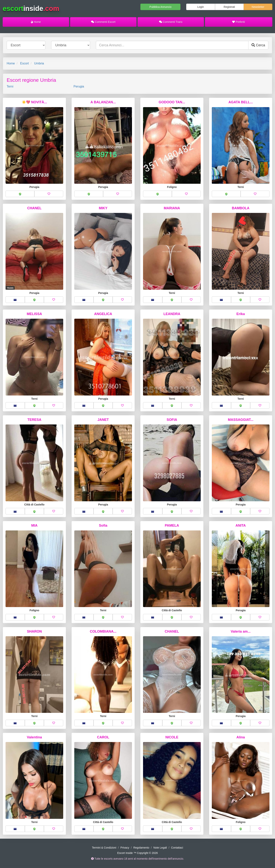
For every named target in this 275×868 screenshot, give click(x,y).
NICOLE (172, 737)
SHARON (34, 631)
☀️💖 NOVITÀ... (34, 102)
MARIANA (172, 208)
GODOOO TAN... (172, 102)
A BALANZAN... (103, 102)
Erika (241, 314)
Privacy (125, 848)
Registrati (229, 7)
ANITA (241, 525)
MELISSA (34, 314)
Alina (241, 737)
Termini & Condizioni (104, 848)
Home (36, 22)
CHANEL (34, 208)
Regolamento (141, 848)
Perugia (79, 86)
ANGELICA (103, 314)
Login (201, 7)
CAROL (103, 737)
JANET (103, 420)
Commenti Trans (171, 22)
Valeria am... (241, 631)
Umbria (39, 63)
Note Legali (160, 848)
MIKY (103, 208)
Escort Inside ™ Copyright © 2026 (137, 853)
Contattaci (177, 848)
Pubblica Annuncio (161, 7)
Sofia (103, 525)
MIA (34, 525)
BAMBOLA (241, 208)
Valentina (34, 737)
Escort (24, 63)
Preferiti (239, 22)
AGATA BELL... (241, 102)
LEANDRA (172, 314)
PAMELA (172, 525)
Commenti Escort (103, 22)
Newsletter (258, 7)
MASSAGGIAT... (241, 420)
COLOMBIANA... (103, 631)
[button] (20, 194)
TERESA (34, 420)
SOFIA (172, 420)
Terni (10, 86)
